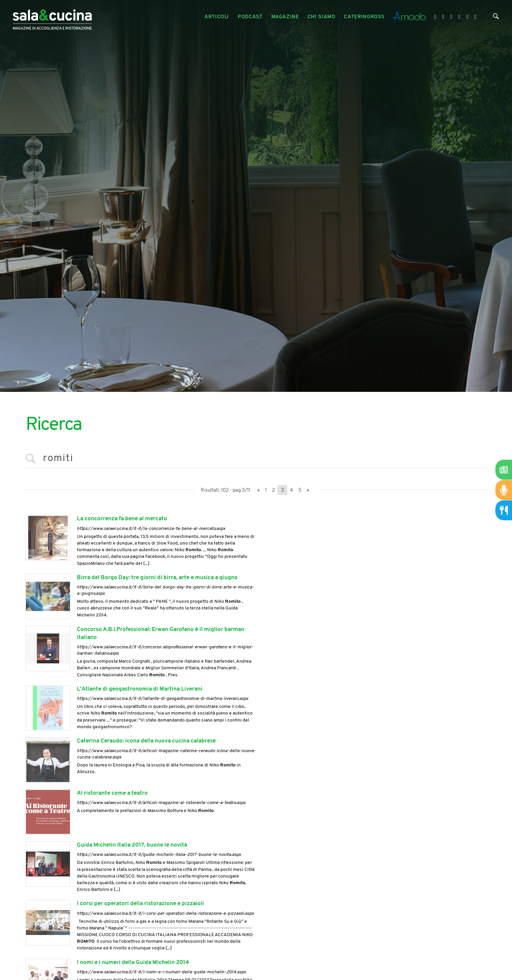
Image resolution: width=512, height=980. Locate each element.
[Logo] (52, 17)
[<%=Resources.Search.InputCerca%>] (256, 459)
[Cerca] (496, 18)
